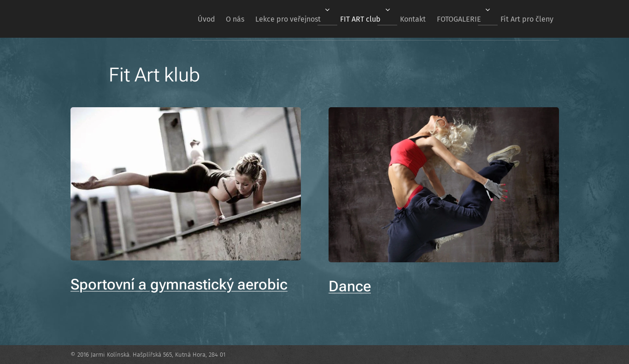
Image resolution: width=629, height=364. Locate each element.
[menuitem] (176, 19)
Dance (350, 286)
